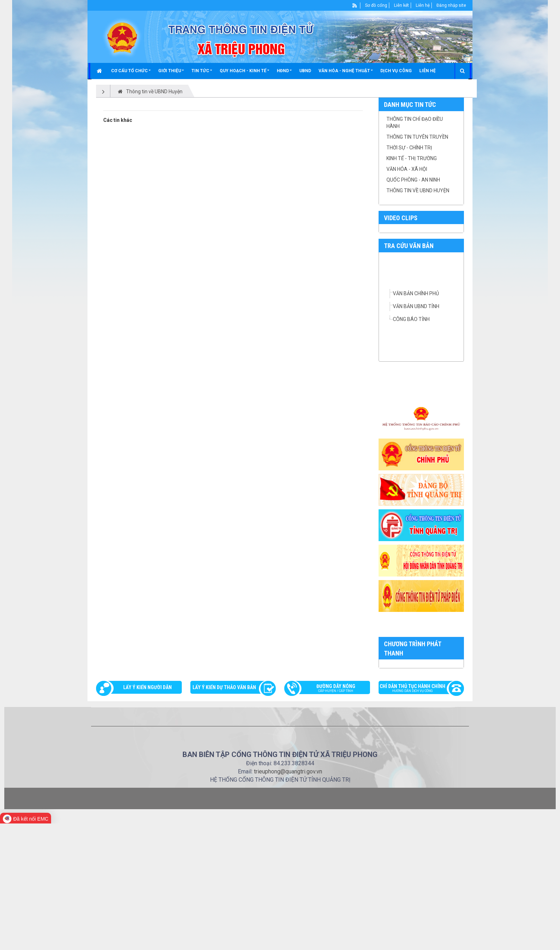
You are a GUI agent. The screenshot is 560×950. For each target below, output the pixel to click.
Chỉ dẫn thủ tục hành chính (418, 816)
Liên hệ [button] (427, 71)
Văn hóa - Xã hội (407, 169)
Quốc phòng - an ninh (413, 180)
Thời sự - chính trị (409, 148)
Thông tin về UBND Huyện (418, 191)
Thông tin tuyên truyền (417, 137)
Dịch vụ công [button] (396, 71)
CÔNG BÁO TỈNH (411, 319)
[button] (131, 71)
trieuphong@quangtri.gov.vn (288, 898)
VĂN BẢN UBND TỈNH (416, 306)
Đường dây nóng (331, 816)
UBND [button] (305, 71)
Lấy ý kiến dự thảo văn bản (224, 814)
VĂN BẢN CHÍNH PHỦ (416, 293)
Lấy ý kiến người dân (147, 814)
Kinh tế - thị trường (412, 158)
